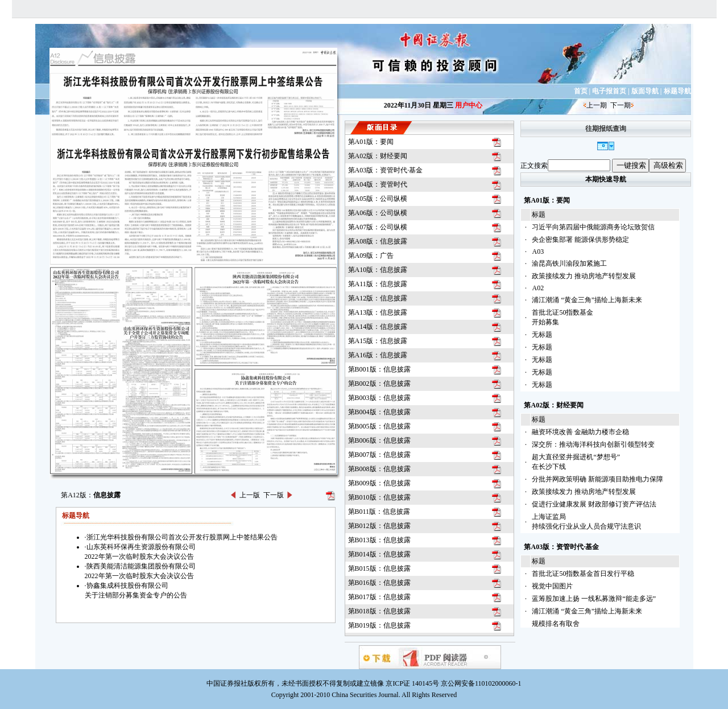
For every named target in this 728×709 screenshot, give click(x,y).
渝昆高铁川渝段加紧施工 (569, 263)
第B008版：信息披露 (379, 469)
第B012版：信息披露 (379, 526)
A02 (538, 288)
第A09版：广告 (371, 255)
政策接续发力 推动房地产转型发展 (584, 276)
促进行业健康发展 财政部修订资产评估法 (594, 504)
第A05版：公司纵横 (378, 199)
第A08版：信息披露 (378, 241)
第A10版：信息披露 (378, 270)
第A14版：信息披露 (378, 327)
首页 (581, 91)
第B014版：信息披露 (379, 554)
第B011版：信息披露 (379, 512)
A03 (538, 252)
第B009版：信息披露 (379, 483)
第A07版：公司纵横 (378, 227)
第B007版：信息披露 (379, 455)
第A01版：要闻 (371, 142)
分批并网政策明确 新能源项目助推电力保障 (597, 479)
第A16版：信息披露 (378, 355)
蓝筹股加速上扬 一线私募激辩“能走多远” (594, 599)
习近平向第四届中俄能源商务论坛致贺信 (593, 227)
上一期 (597, 105)
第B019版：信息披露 (379, 625)
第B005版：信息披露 (379, 426)
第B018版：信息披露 (379, 611)
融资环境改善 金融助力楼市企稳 (580, 432)
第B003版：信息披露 (379, 398)
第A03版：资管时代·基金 (386, 170)
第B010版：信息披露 (379, 497)
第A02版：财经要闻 (378, 156)
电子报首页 (609, 91)
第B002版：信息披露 (379, 384)
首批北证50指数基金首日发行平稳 (583, 574)
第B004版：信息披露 (379, 412)
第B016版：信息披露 (379, 583)
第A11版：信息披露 (378, 284)
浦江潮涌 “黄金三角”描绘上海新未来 (587, 300)
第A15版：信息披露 (378, 341)
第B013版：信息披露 (379, 540)
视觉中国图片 (552, 586)
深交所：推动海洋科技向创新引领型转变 (593, 444)
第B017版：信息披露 (379, 597)
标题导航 (677, 91)
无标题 (542, 335)
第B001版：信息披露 (379, 369)
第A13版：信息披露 (378, 312)
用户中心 (469, 105)
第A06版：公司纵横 (378, 213)
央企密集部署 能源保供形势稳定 (580, 240)
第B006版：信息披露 (379, 440)
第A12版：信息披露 (378, 298)
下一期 (621, 105)
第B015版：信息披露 (379, 568)
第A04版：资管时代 (378, 184)
